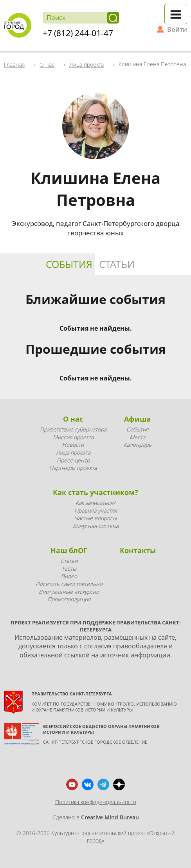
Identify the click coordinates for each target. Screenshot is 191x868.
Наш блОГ (69, 550)
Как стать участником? (95, 492)
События (69, 264)
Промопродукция (69, 599)
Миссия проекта (73, 437)
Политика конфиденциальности (96, 802)
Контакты (138, 550)
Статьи (117, 264)
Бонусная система (96, 526)
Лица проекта (73, 452)
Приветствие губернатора (73, 429)
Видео (69, 576)
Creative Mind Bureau (110, 817)
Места (137, 437)
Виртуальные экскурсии (69, 592)
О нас (73, 419)
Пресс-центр (73, 460)
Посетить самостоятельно (69, 584)
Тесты (69, 569)
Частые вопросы (95, 518)
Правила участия (96, 510)
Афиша (137, 419)
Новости (73, 445)
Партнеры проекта (73, 468)
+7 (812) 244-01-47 (78, 33)
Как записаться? (95, 503)
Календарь (138, 445)
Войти (177, 29)
